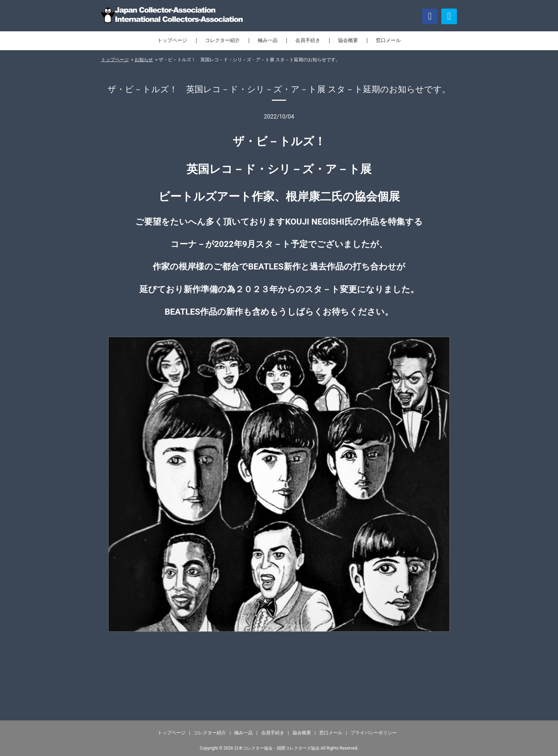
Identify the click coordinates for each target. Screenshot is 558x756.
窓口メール (388, 40)
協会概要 (348, 40)
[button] (449, 16)
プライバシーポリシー (374, 733)
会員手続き (308, 40)
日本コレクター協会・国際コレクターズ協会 (277, 748)
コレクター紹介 (222, 40)
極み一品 (268, 40)
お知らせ (144, 60)
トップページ (172, 40)
